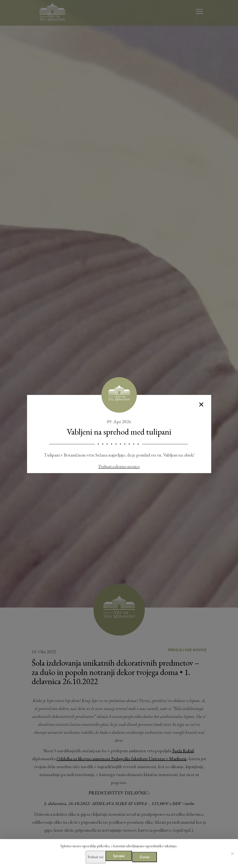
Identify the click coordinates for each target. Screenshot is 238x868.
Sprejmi (119, 856)
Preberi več (96, 857)
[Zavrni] (232, 854)
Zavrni (145, 857)
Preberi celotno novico (119, 466)
